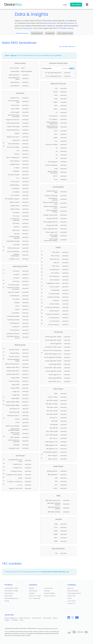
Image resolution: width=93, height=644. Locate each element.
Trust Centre (72, 601)
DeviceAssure (9, 593)
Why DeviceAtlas (73, 591)
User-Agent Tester (65, 33)
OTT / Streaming (35, 598)
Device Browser (50, 23)
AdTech (32, 588)
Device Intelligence (11, 618)
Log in (7, 55)
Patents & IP (71, 596)
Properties (50, 33)
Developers (15, 620)
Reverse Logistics (50, 593)
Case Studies (47, 618)
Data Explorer (69, 23)
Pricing (7, 601)
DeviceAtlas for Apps (11, 591)
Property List (28, 28)
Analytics (32, 593)
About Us (70, 588)
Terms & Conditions (44, 628)
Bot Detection (37, 618)
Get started (76, 5)
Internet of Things (35, 596)
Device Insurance (50, 596)
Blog (22, 620)
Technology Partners (74, 593)
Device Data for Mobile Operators (53, 572)
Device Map (8, 596)
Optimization (33, 591)
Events (70, 598)
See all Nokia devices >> (68, 47)
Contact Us (71, 603)
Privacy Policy (54, 628)
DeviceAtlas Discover (11, 598)
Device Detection (24, 618)
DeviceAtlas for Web (11, 588)
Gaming (47, 591)
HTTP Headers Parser (65, 28)
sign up (13, 55)
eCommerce (48, 588)
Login (65, 5)
